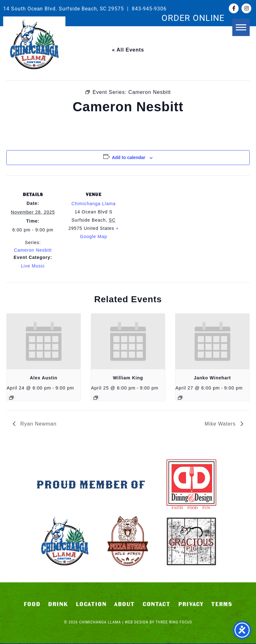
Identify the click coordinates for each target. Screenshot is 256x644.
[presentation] (44, 341)
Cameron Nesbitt (33, 250)
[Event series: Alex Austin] (11, 398)
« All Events (128, 50)
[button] (241, 31)
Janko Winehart (212, 378)
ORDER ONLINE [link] (193, 17)
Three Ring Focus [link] (174, 623)
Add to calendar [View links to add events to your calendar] (129, 157)
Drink (58, 605)
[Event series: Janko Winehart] (180, 398)
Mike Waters (221, 424)
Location (91, 605)
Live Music (33, 266)
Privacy (191, 605)
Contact (157, 605)
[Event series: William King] (96, 398)
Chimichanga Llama (34, 45)
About (124, 605)
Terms (222, 605)
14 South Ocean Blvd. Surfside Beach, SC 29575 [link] (64, 8)
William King (128, 378)
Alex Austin (44, 378)
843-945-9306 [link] (149, 8)
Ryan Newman (38, 424)
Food (32, 605)
